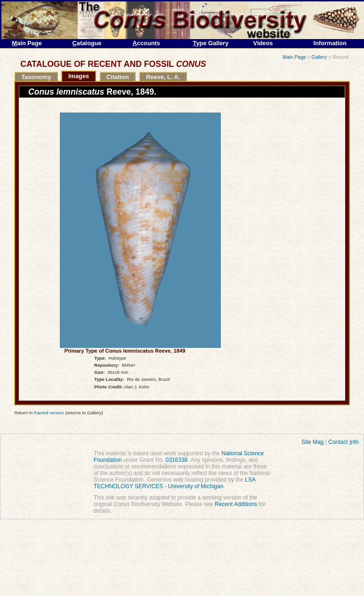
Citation (118, 77)
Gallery (320, 57)
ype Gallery (211, 43)
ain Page (27, 43)
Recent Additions (236, 504)
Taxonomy (36, 77)
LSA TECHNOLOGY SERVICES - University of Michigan (175, 483)
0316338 (177, 460)
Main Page (294, 57)
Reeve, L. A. (163, 77)
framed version (49, 413)
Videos (263, 43)
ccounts (146, 43)
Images (79, 76)
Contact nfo (344, 442)
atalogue (87, 43)
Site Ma (312, 442)
